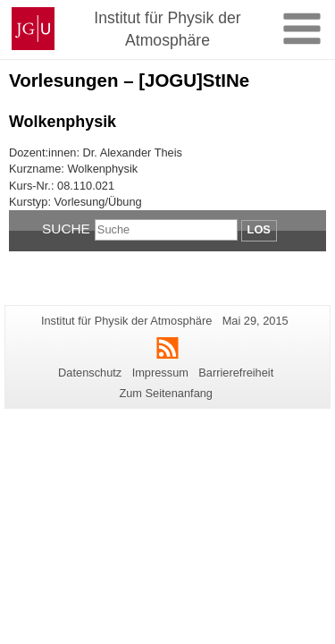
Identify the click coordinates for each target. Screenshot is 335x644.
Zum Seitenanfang (166, 393)
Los (259, 229)
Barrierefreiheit (236, 373)
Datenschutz (90, 373)
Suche (66, 229)
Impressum (160, 373)
